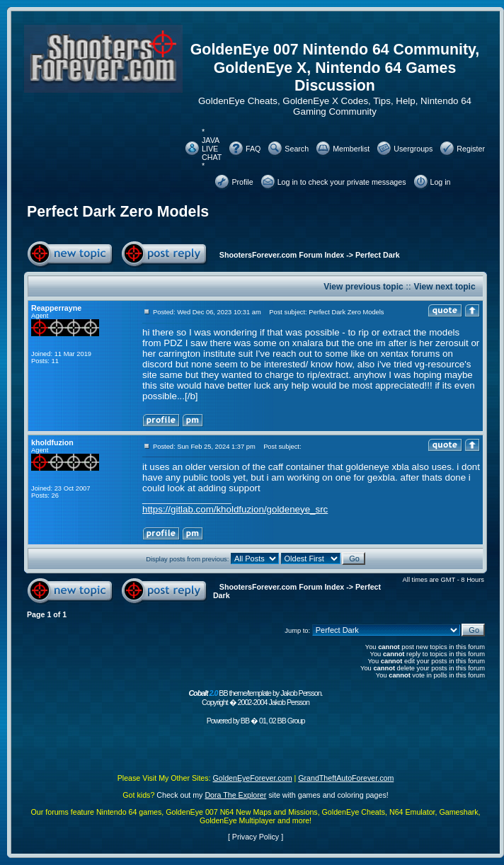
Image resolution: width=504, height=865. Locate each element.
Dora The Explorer (235, 795)
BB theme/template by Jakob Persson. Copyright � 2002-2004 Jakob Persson (255, 698)
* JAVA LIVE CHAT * (212, 149)
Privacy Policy (256, 837)
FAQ (253, 149)
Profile (242, 182)
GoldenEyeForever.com (253, 778)
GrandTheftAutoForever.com (346, 778)
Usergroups (413, 149)
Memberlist (351, 149)
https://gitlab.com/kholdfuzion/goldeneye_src (235, 509)
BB (245, 721)
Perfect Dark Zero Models (118, 212)
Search (297, 149)
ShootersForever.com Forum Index (282, 255)
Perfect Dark (378, 255)
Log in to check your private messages (342, 182)
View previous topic (363, 287)
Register (471, 149)
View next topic (444, 287)
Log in (441, 182)
